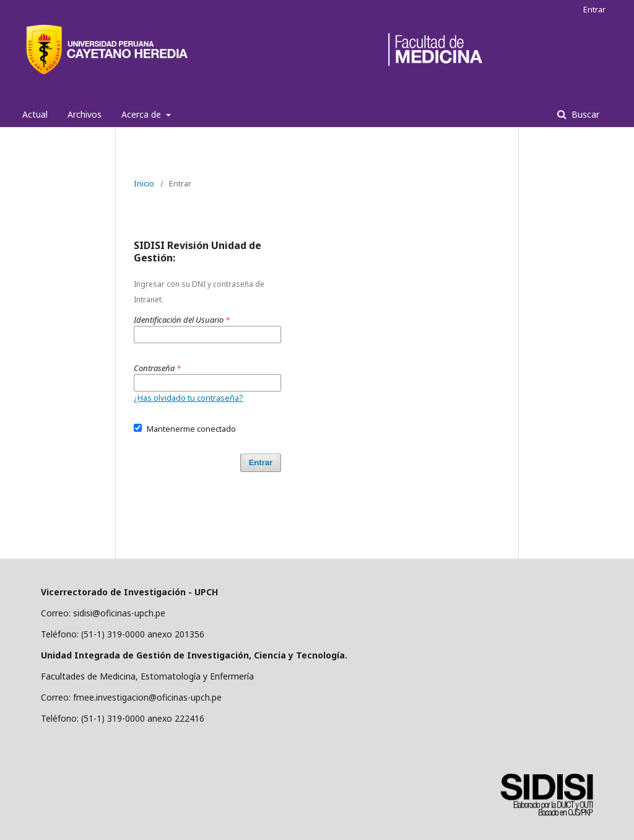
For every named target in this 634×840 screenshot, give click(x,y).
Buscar (584, 114)
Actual (35, 114)
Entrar (594, 9)
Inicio (144, 183)
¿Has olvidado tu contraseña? (189, 398)
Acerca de (142, 114)
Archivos (85, 114)
